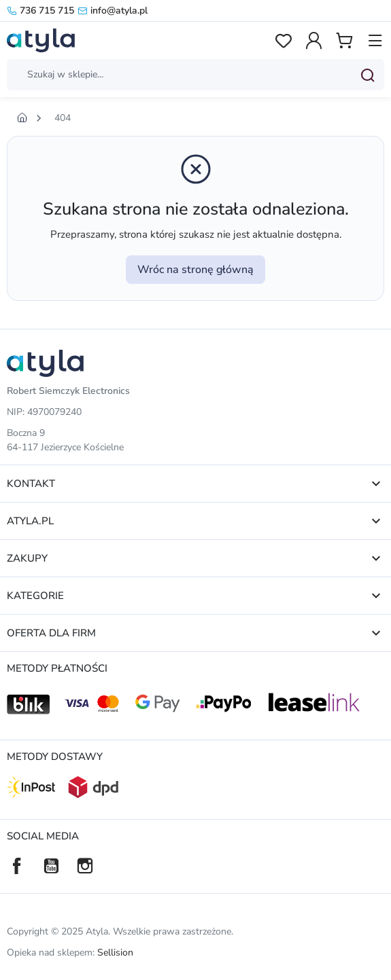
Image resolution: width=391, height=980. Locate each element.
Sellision (115, 952)
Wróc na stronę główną (195, 270)
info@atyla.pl (113, 11)
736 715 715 (40, 11)
